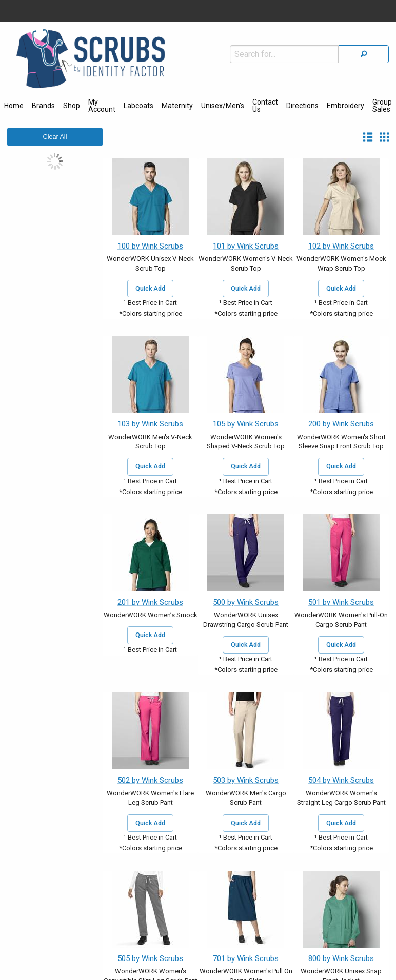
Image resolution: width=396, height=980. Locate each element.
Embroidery (345, 106)
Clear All (55, 137)
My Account (102, 106)
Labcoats (138, 106)
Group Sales (382, 106)
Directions (302, 106)
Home (14, 106)
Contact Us (265, 106)
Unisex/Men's (223, 106)
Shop (72, 106)
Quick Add (150, 289)
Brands (43, 106)
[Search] (364, 54)
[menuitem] (14, 107)
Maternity (177, 106)
